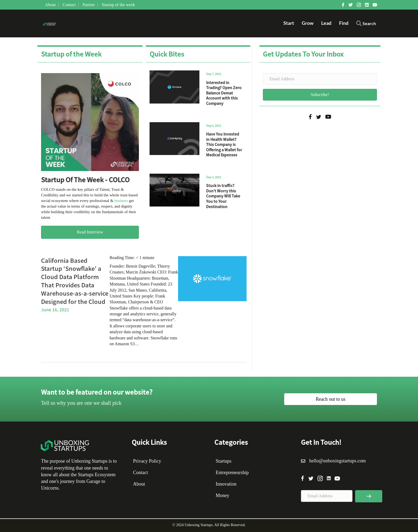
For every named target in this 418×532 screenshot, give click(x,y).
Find (344, 23)
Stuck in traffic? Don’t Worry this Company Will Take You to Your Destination (223, 196)
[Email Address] (320, 79)
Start (289, 23)
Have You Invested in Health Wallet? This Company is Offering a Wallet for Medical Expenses (224, 144)
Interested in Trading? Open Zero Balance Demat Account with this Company (224, 93)
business (121, 201)
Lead (326, 23)
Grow (308, 23)
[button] (366, 25)
